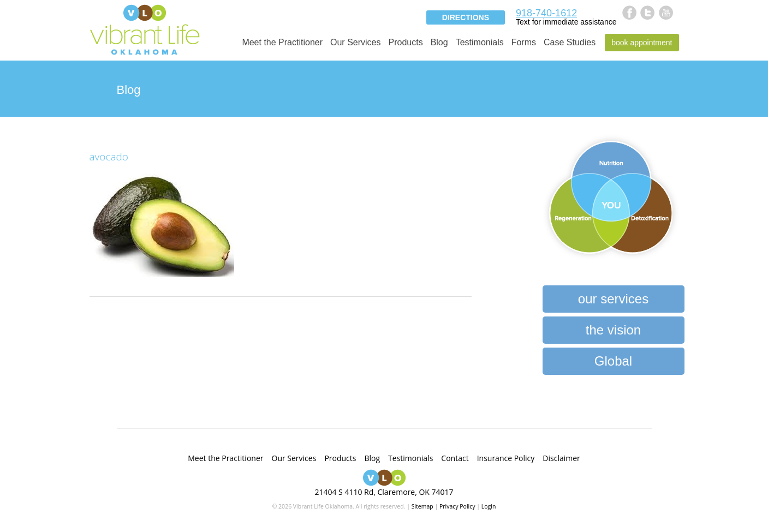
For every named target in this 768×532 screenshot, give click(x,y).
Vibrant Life (145, 29)
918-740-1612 (546, 13)
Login (489, 506)
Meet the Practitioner (282, 42)
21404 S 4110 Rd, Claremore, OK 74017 (384, 492)
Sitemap (422, 506)
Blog (439, 42)
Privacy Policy (457, 506)
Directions (466, 17)
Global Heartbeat (613, 364)
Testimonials (480, 42)
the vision (613, 330)
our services (613, 299)
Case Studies (570, 42)
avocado (109, 157)
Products (405, 42)
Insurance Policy (506, 458)
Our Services (355, 42)
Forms (524, 42)
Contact (455, 458)
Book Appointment (642, 43)
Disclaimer (561, 458)
